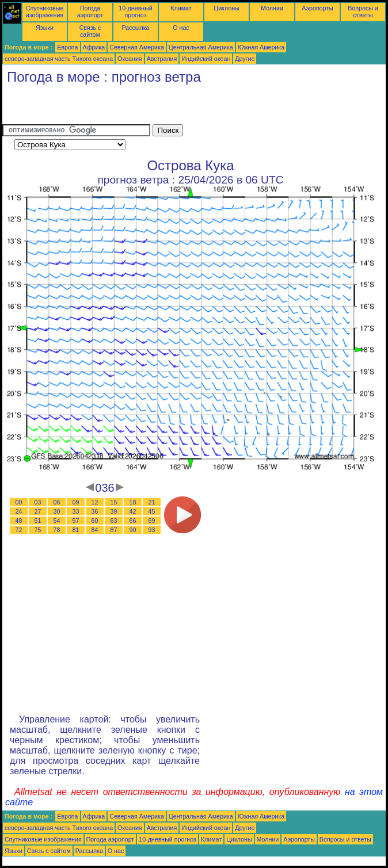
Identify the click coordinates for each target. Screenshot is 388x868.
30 (57, 511)
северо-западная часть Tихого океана (59, 59)
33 (76, 511)
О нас (181, 28)
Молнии (272, 8)
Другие (245, 59)
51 (38, 521)
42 (133, 511)
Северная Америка (137, 47)
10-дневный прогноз (136, 12)
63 (114, 521)
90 (133, 530)
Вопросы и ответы (363, 12)
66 (133, 521)
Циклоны (226, 8)
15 (114, 502)
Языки (45, 28)
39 (114, 511)
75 (38, 530)
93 (152, 530)
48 (19, 521)
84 (95, 530)
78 (57, 530)
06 (57, 502)
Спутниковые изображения (45, 12)
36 (95, 511)
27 (38, 511)
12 (95, 502)
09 (76, 502)
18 (133, 502)
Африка (94, 47)
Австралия (162, 59)
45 (152, 511)
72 (19, 530)
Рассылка (135, 28)
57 (76, 521)
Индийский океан (206, 59)
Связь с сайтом (90, 31)
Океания (130, 59)
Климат (181, 8)
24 (19, 511)
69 (152, 521)
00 (19, 502)
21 (152, 502)
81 (76, 530)
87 (114, 530)
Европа (67, 47)
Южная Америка (261, 47)
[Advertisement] (137, 107)
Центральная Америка (201, 47)
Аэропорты (317, 8)
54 (57, 521)
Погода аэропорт (90, 12)
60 (95, 521)
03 (38, 502)
